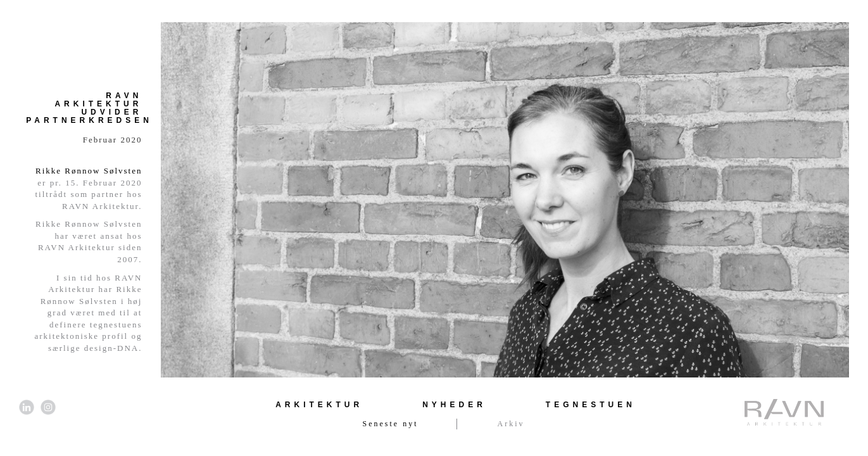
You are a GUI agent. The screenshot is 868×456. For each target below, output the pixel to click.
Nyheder (454, 405)
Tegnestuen (591, 405)
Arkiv (511, 424)
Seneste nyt (391, 424)
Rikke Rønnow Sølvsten (89, 171)
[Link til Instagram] (48, 407)
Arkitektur (319, 405)
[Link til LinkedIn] (27, 407)
